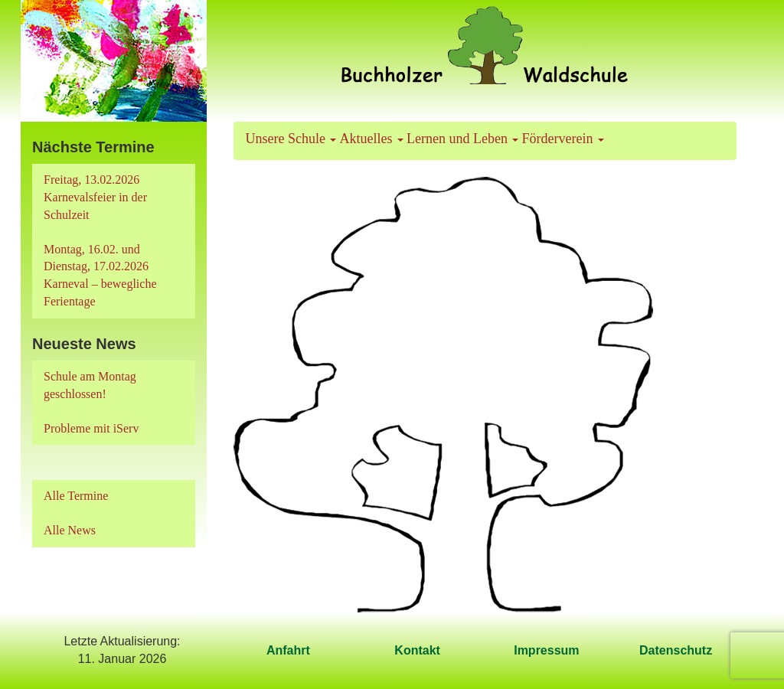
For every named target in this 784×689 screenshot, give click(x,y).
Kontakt (417, 650)
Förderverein (562, 139)
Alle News (70, 530)
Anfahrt (288, 650)
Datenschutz (676, 650)
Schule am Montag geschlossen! (90, 385)
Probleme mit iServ (91, 428)
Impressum (546, 650)
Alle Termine (76, 496)
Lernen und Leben (462, 139)
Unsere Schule (291, 139)
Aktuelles (371, 139)
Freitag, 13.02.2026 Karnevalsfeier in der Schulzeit (95, 197)
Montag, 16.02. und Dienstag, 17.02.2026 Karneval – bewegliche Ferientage (100, 276)
